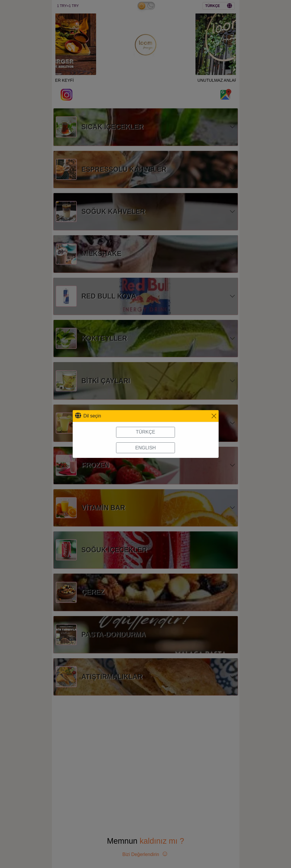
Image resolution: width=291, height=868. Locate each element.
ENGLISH (145, 448)
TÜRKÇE (146, 432)
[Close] (214, 416)
